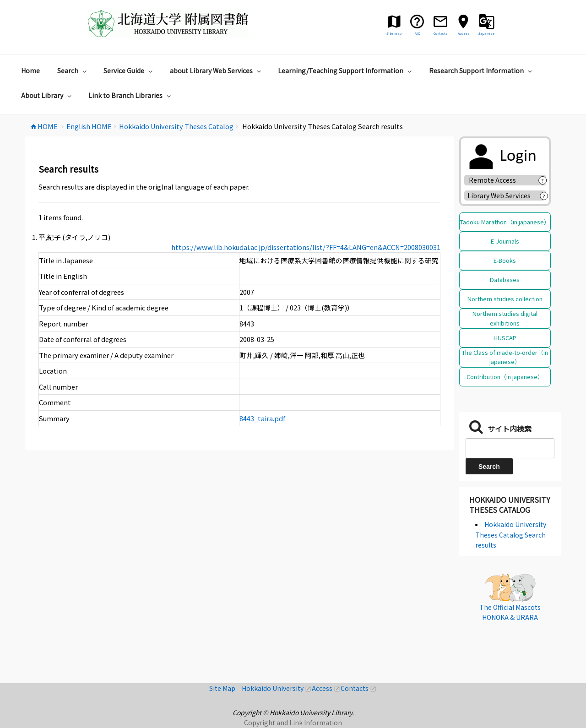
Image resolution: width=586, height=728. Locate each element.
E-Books (505, 260)
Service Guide (129, 71)
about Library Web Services (217, 71)
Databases (505, 280)
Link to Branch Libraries (131, 95)
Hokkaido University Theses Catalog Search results (511, 535)
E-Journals (505, 241)
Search (73, 71)
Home (30, 71)
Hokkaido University (277, 688)
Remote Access (496, 180)
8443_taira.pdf (262, 418)
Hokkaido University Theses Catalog (510, 505)
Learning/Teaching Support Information (346, 71)
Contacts (358, 688)
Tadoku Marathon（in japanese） (505, 222)
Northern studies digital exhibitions (505, 318)
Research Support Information (482, 71)
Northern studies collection (505, 299)
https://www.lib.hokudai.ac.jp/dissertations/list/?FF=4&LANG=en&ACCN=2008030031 (306, 247)
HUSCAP (505, 338)
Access (326, 688)
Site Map (225, 688)
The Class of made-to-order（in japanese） (505, 357)
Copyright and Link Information (293, 723)
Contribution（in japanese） (505, 377)
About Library (47, 95)
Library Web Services (499, 196)
